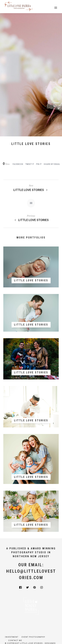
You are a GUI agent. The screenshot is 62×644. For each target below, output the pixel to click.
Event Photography (33, 637)
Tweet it (30, 164)
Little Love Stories (31, 190)
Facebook (18, 164)
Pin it (39, 164)
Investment (12, 637)
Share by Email (52, 164)
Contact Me (15, 640)
